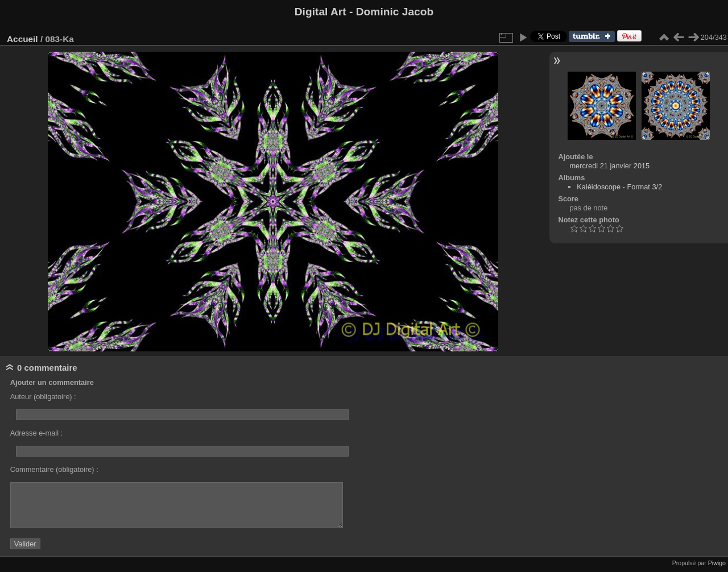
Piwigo (717, 563)
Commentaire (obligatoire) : (54, 469)
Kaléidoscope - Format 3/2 (619, 187)
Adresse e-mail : (36, 433)
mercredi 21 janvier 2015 (609, 166)
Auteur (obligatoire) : (43, 397)
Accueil (22, 39)
